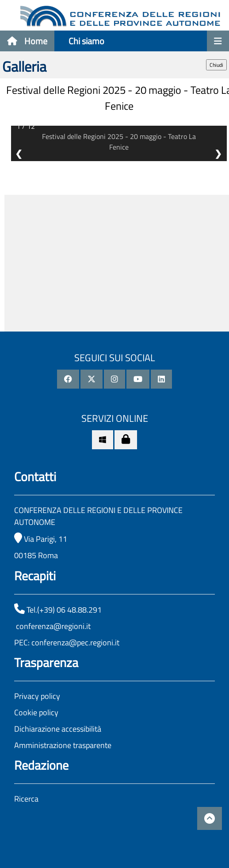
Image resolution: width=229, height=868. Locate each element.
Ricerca (26, 799)
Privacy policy (37, 696)
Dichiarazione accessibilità (58, 729)
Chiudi (216, 65)
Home (27, 41)
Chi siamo (86, 41)
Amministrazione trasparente (63, 745)
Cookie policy (36, 712)
